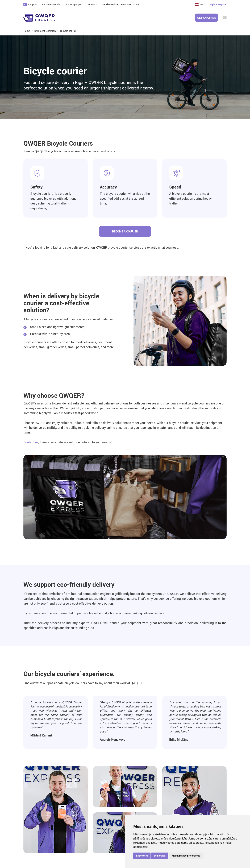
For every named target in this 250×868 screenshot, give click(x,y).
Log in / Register (218, 4)
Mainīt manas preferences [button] (186, 856)
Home (27, 31)
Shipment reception (45, 31)
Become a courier (125, 231)
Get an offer (207, 18)
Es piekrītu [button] (142, 856)
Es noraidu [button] (160, 856)
